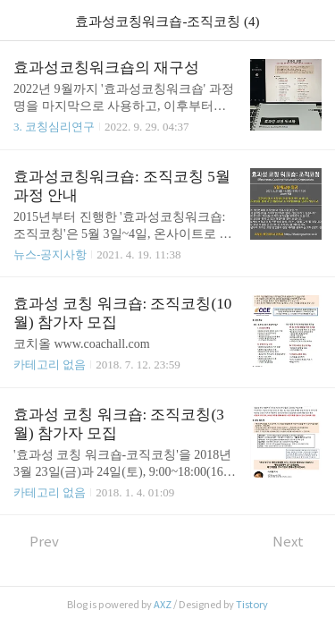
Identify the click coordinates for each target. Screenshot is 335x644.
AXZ (163, 605)
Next (297, 542)
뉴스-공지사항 (50, 254)
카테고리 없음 (50, 364)
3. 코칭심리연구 (54, 127)
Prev (36, 542)
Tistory (252, 605)
